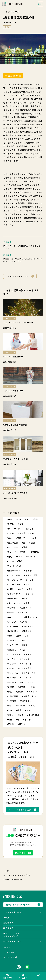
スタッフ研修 (14, 575)
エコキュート (14, 617)
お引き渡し (13, 631)
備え (10, 538)
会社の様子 (13, 626)
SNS (19, 519)
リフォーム (26, 678)
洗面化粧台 (13, 598)
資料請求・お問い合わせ (18, 905)
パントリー (33, 557)
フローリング (14, 584)
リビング (12, 678)
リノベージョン (15, 566)
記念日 (7, 27)
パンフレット (14, 603)
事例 (21, 589)
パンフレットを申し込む (20, 810)
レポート (12, 682)
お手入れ (30, 654)
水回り (11, 589)
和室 (10, 692)
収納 (33, 687)
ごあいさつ (13, 640)
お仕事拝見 (28, 626)
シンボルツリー (15, 594)
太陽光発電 (13, 696)
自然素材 (29, 720)
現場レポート (14, 571)
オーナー (32, 594)
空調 (33, 543)
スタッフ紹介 (32, 575)
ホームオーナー (15, 529)
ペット (31, 580)
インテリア (13, 645)
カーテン (12, 659)
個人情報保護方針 (11, 957)
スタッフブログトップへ (17, 276)
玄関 (23, 552)
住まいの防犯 (28, 682)
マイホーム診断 (15, 561)
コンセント (26, 664)
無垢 (36, 519)
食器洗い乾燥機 (26, 533)
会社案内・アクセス (13, 941)
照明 (10, 720)
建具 (10, 557)
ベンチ (34, 538)
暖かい (11, 715)
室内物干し (26, 701)
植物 (25, 645)
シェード (12, 552)
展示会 (11, 612)
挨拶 (21, 524)
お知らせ (7, 948)
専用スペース (32, 617)
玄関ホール (26, 608)
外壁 (19, 636)
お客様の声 (8, 923)
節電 (27, 603)
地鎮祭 (28, 571)
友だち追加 (20, 853)
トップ (6, 871)
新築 (29, 710)
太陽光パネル (30, 696)
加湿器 (31, 529)
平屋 (23, 650)
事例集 (6, 918)
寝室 (31, 589)
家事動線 (21, 705)
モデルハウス (30, 673)
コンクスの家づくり (13, 912)
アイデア (12, 622)
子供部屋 (12, 701)
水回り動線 (34, 715)
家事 (10, 705)
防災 (10, 519)
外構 (25, 598)
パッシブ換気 (25, 668)
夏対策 (20, 692)
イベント (23, 612)
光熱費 (11, 687)
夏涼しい (33, 692)
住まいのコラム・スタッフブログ (17, 875)
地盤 (10, 636)
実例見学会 (8, 928)
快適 (10, 710)
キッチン (12, 664)
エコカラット (14, 654)
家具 (33, 705)
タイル (11, 533)
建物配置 (27, 631)
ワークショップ (15, 580)
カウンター (13, 547)
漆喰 (25, 547)
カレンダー (26, 659)
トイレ (11, 668)
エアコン (12, 608)
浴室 (27, 584)
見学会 (24, 622)
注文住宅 (12, 650)
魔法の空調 (13, 543)
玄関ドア (21, 538)
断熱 (19, 710)
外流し (11, 524)
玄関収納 (35, 552)
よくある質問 (9, 952)
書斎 (21, 715)
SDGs (20, 557)
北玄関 (22, 687)
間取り (22, 724)
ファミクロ (13, 673)
